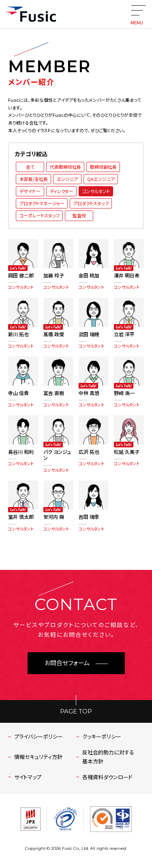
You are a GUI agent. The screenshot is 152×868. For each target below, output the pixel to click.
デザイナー (30, 191)
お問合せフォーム (67, 663)
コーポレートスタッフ (40, 215)
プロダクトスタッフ (91, 203)
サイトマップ (28, 777)
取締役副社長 (103, 167)
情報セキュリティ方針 (38, 757)
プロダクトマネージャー (42, 203)
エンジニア (67, 179)
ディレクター (62, 191)
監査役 (79, 215)
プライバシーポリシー (39, 736)
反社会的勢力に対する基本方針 (108, 757)
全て (30, 167)
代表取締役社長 (65, 167)
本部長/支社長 (34, 179)
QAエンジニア (101, 179)
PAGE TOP (76, 711)
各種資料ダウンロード (107, 777)
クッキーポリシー (102, 736)
